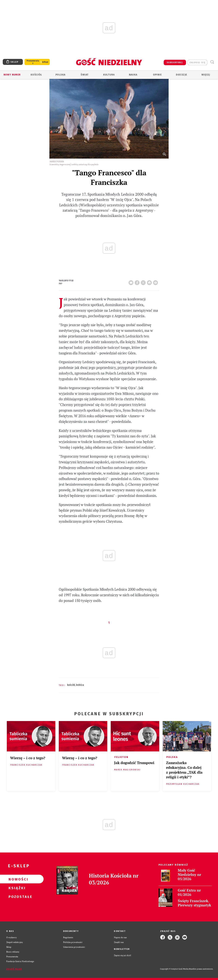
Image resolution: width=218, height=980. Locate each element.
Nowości (16, 879)
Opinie (157, 75)
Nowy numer (12, 75)
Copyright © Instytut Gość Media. (174, 969)
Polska (60, 75)
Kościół (36, 75)
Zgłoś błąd (14, 969)
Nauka (133, 75)
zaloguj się (197, 62)
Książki (16, 888)
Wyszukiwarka (212, 62)
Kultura (109, 75)
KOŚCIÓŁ (71, 685)
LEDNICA (80, 685)
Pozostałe (16, 897)
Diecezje (181, 75)
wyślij (156, 282)
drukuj (150, 282)
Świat (85, 75)
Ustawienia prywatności (74, 947)
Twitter (144, 282)
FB (138, 282)
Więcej (206, 75)
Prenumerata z (33, 62)
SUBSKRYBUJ (175, 62)
